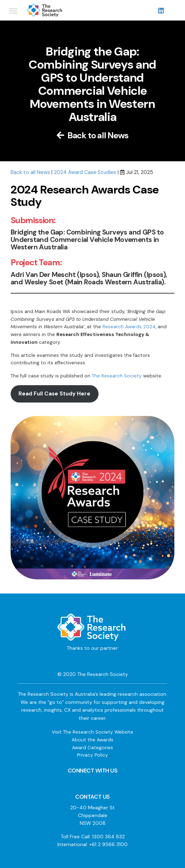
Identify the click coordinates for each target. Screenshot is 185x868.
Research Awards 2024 (129, 327)
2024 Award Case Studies (85, 172)
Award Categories (92, 748)
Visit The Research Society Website (92, 732)
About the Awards (92, 740)
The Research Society (117, 376)
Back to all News (92, 135)
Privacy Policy (92, 755)
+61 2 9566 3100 (108, 844)
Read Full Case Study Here (54, 394)
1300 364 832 (108, 837)
